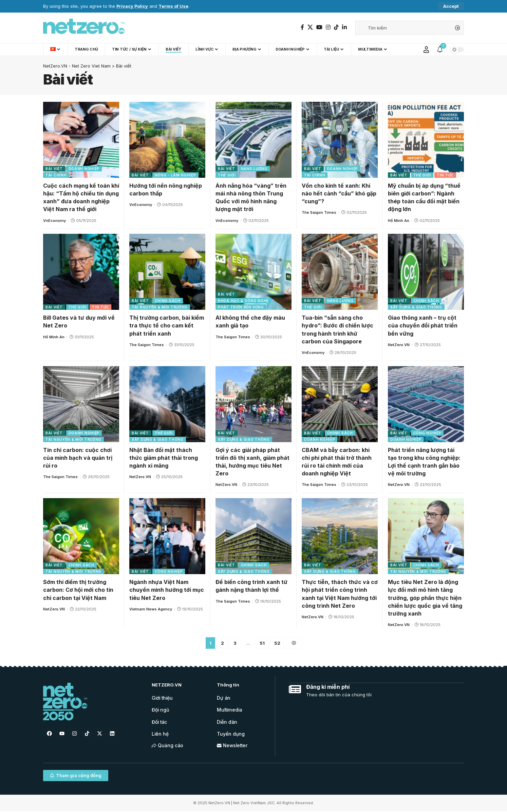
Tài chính (56, 175)
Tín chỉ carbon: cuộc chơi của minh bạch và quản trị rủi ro (78, 458)
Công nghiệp (427, 433)
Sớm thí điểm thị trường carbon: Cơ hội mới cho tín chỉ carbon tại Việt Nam (78, 590)
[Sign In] (426, 50)
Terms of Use (173, 6)
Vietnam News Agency (151, 609)
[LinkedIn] (344, 27)
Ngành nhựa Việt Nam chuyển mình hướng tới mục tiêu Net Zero (167, 590)
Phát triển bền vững (241, 307)
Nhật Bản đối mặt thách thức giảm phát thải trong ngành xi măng (164, 458)
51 (262, 643)
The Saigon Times (319, 212)
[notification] (440, 50)
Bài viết (54, 169)
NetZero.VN (399, 345)
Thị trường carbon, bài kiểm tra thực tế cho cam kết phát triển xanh (167, 325)
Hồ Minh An (399, 221)
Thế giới (227, 175)
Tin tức (445, 175)
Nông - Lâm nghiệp (175, 175)
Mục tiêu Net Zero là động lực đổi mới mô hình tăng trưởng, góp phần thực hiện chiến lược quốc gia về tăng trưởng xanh (425, 598)
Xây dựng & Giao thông (416, 307)
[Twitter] (310, 27)
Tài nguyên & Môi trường (160, 307)
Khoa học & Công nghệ (243, 301)
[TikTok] (336, 27)
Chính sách (168, 301)
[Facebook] (302, 27)
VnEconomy (54, 221)
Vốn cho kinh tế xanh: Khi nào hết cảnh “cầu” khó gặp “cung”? (339, 193)
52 (277, 643)
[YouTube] (319, 27)
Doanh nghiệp (84, 169)
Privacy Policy (132, 6)
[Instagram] (328, 27)
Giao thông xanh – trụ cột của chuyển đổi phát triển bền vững (423, 325)
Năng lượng (254, 169)
